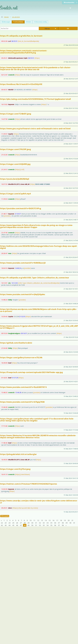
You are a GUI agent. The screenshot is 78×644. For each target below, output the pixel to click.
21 (72, 520)
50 (32, 525)
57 (59, 525)
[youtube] (7, 216)
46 (17, 525)
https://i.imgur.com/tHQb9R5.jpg (15, 164)
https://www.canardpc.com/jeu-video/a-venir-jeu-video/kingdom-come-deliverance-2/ (39, 502)
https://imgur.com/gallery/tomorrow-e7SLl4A (21, 357)
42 (2, 525)
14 (46, 520)
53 (44, 525)
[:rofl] (22, 169)
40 (70, 523)
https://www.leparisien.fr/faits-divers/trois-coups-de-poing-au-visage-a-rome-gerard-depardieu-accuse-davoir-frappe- (37, 226)
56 (55, 525)
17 (57, 520)
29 (29, 523)
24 (9, 523)
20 (69, 520)
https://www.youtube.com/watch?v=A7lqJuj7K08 (22, 402)
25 (13, 523)
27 (21, 523)
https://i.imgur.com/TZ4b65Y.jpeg (16, 114)
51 (36, 525)
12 (38, 520)
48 (25, 525)
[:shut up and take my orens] (28, 508)
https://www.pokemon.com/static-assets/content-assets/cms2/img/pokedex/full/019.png (24, 52)
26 (17, 523)
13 (42, 520)
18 (61, 520)
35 (51, 523)
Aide (29, 22)
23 (6, 523)
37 (59, 523)
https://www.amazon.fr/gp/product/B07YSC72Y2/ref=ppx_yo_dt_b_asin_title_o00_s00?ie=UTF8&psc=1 (39, 327)
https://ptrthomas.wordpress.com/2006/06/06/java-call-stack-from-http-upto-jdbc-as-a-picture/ (38, 310)
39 (67, 523)
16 (53, 520)
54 (48, 525)
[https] (37, 58)
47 (21, 525)
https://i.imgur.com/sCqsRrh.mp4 (15, 194)
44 (9, 525)
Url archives (16, 17)
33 (44, 523)
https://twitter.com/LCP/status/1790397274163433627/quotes (29, 484)
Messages (6, 22)
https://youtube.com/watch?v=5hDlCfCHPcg (21, 208)
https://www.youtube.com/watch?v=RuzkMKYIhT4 (23, 387)
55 (51, 525)
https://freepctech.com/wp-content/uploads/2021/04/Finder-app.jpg (31, 372)
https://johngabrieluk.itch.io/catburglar (18, 454)
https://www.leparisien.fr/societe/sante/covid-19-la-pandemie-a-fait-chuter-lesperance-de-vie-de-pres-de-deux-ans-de (36, 68)
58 (63, 525)
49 (29, 525)
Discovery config (40, 22)
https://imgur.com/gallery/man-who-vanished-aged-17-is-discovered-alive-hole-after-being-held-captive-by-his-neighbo (37, 420)
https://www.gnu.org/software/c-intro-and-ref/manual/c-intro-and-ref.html (35, 129)
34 (48, 523)
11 (34, 520)
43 (6, 525)
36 (55, 523)
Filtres (47, 29)
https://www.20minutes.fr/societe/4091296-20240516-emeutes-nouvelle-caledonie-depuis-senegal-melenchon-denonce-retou (38, 436)
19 (65, 520)
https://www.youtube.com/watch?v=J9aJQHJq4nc (23, 294)
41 (74, 523)
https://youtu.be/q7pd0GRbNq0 (15, 179)
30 (32, 523)
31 (36, 523)
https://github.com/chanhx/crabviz (16, 343)
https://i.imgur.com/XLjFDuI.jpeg (15, 469)
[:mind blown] (25, 474)
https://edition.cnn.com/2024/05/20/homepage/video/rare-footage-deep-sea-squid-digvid (39, 247)
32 (40, 523)
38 (63, 523)
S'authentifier (69, 3)
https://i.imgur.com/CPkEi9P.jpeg (16, 149)
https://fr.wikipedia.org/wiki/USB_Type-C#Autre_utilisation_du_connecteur (35, 278)
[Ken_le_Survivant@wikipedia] (28, 41)
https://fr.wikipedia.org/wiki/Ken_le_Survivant (21, 36)
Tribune (6, 17)
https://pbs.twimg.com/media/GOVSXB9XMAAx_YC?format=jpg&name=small (36, 99)
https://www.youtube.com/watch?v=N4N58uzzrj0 (23, 263)
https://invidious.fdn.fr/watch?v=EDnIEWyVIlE (21, 84)
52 (40, 525)
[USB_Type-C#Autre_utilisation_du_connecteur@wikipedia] (39, 283)
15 (50, 520)
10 (31, 520)
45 (13, 525)
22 (2, 523)
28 (25, 523)
